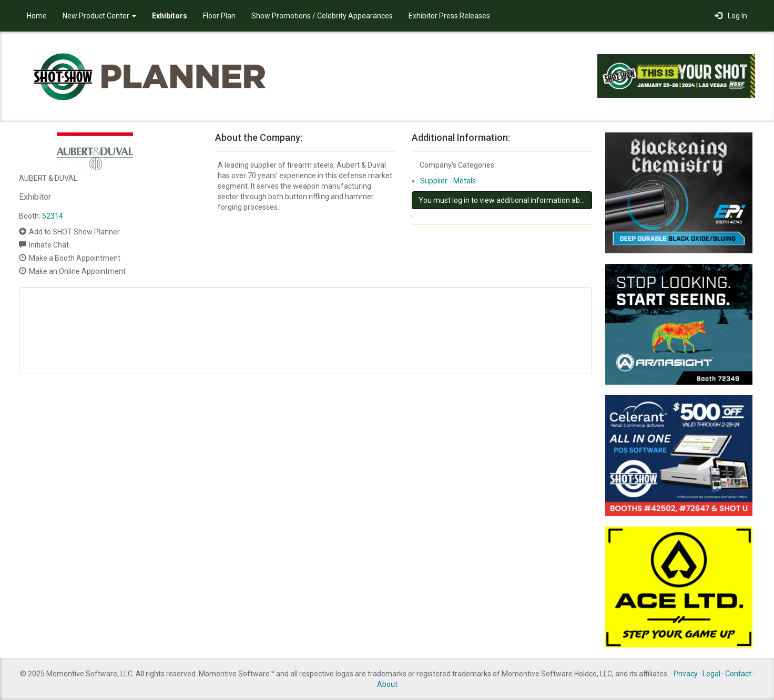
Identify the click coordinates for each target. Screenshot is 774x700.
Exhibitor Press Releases (449, 16)
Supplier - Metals (448, 181)
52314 (53, 216)
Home (37, 16)
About (387, 684)
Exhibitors (170, 16)
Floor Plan (219, 16)
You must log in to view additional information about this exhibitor (505, 200)
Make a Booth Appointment (75, 258)
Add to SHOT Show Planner (74, 232)
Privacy (686, 674)
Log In (731, 16)
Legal (711, 674)
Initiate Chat (49, 245)
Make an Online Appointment (77, 271)
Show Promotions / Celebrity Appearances (322, 16)
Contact (738, 674)
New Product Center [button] (99, 16)
